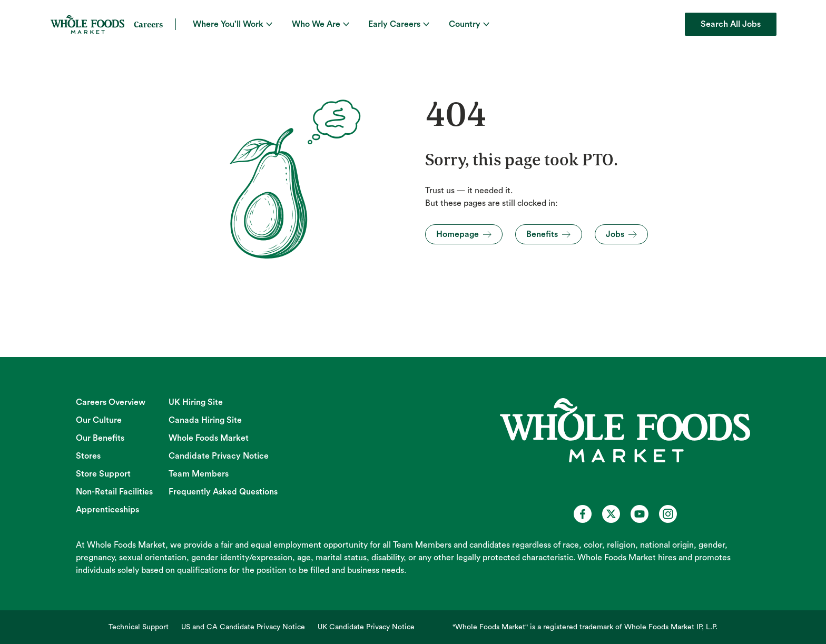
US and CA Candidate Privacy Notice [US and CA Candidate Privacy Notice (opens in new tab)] (243, 627)
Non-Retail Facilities (114, 492)
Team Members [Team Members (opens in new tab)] (199, 474)
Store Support (103, 474)
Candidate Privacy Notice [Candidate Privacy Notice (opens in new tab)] (219, 456)
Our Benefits (100, 438)
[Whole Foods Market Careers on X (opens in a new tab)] (611, 514)
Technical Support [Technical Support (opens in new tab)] (139, 627)
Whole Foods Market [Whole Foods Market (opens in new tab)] (209, 438)
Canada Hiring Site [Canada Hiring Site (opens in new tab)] (205, 420)
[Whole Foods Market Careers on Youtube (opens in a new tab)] (640, 514)
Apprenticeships (107, 510)
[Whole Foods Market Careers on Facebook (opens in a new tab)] (583, 514)
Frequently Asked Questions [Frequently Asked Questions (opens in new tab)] (223, 492)
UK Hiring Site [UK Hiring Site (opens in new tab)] (196, 402)
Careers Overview (111, 402)
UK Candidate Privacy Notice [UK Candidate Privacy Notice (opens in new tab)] (366, 627)
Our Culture (99, 420)
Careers (148, 24)
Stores (88, 456)
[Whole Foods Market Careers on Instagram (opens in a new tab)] (668, 514)
